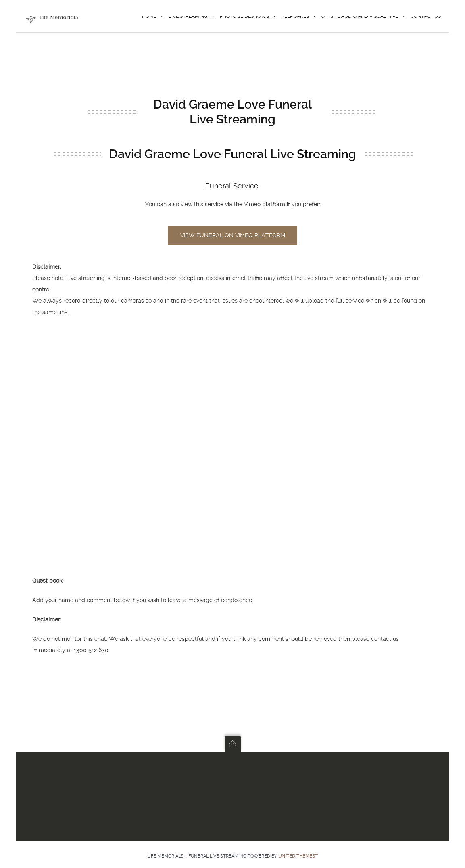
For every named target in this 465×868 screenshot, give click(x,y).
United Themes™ (298, 856)
